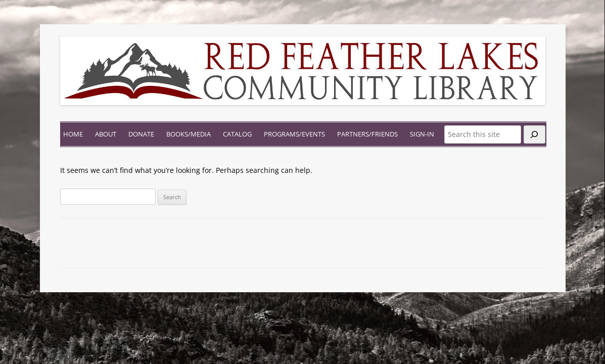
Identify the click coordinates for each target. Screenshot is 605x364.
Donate (141, 134)
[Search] (534, 134)
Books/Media (189, 134)
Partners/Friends (367, 134)
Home (73, 134)
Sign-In (422, 134)
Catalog (237, 134)
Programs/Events (294, 134)
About (106, 134)
